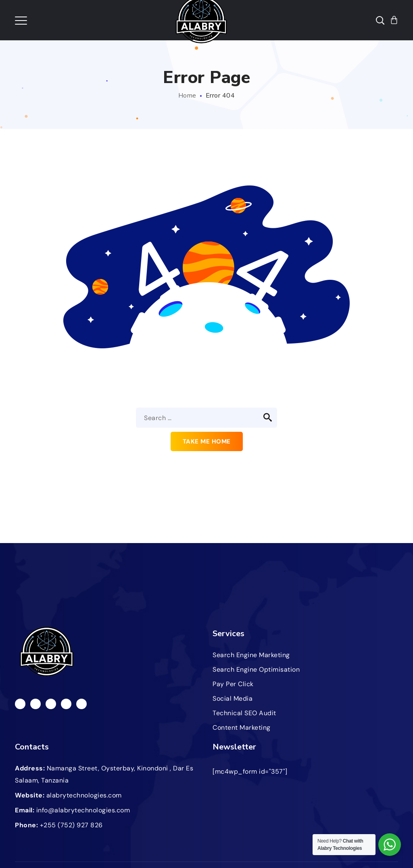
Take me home (207, 441)
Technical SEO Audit (244, 713)
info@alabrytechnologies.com (83, 810)
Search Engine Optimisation (256, 669)
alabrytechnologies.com (84, 795)
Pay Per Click (233, 684)
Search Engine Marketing (251, 655)
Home (187, 96)
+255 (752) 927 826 (71, 825)
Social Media (233, 698)
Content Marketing (242, 727)
